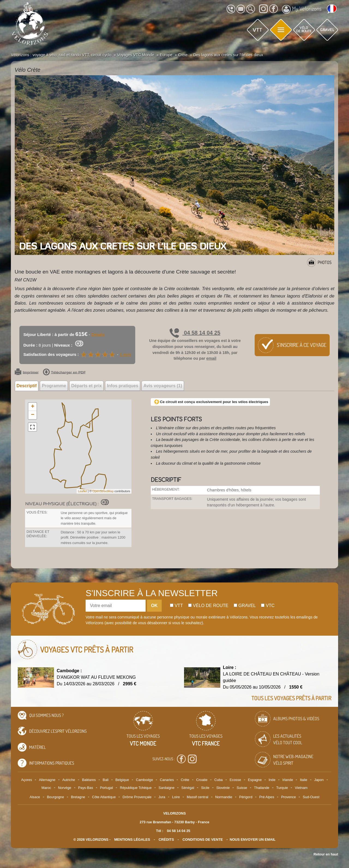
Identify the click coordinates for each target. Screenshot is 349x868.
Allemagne (47, 780)
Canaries (167, 780)
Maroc (46, 788)
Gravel (245, 606)
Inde (272, 780)
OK (154, 606)
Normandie (224, 797)
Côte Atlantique (104, 797)
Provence (288, 797)
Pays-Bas (86, 788)
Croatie (202, 780)
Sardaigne (166, 788)
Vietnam (301, 788)
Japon (319, 780)
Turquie (282, 788)
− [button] (33, 415)
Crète (185, 780)
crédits (166, 840)
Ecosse (235, 780)
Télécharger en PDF (64, 373)
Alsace (35, 797)
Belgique (122, 780)
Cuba (219, 780)
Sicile (205, 788)
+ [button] (33, 407)
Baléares (89, 780)
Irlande (288, 780)
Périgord (246, 797)
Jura (162, 797)
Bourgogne (55, 797)
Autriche (69, 780)
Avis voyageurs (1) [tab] (163, 386)
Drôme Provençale (137, 797)
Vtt (176, 606)
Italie (304, 780)
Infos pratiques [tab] (123, 386)
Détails (98, 334)
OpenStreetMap (103, 491)
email (211, 358)
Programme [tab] (54, 386)
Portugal (107, 788)
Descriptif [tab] (27, 386)
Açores (27, 780)
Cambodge (144, 780)
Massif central (198, 797)
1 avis (125, 354)
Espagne (255, 780)
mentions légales (132, 840)
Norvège (65, 788)
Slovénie (223, 788)
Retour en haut (326, 854)
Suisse (242, 788)
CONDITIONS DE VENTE (203, 840)
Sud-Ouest (311, 797)
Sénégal (188, 788)
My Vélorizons (302, 9)
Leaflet (82, 491)
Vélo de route (208, 606)
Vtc (268, 606)
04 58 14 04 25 (195, 333)
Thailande (262, 788)
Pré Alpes (267, 797)
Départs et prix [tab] (86, 386)
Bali (106, 780)
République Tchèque (136, 788)
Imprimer (27, 373)
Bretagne (78, 797)
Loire (176, 797)
